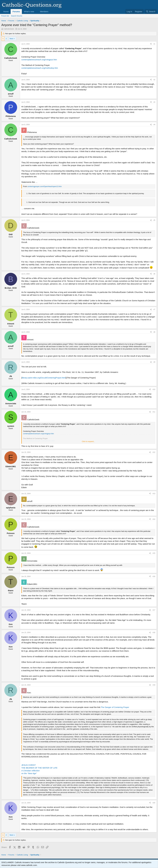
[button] (36, 11)
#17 (154, 610)
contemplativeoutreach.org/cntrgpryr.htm (39, 60)
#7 (154, 309)
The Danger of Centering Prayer (115, 707)
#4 (154, 125)
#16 (154, 576)
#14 (154, 519)
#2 (154, 80)
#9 (154, 362)
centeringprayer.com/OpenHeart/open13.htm (45, 186)
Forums (16, 11)
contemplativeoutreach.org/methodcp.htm (40, 68)
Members (44, 11)
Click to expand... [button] (88, 441)
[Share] (151, 44)
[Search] (151, 11)
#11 (154, 412)
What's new (29, 11)
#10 (154, 389)
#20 (154, 803)
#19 (154, 685)
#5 (154, 220)
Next (11, 39)
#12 (154, 452)
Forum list (5, 16)
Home (6, 11)
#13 (154, 494)
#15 (154, 553)
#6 (154, 274)
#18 (154, 633)
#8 (154, 332)
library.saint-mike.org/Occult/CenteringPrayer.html (44, 378)
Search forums (17, 16)
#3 (154, 102)
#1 (154, 44)
